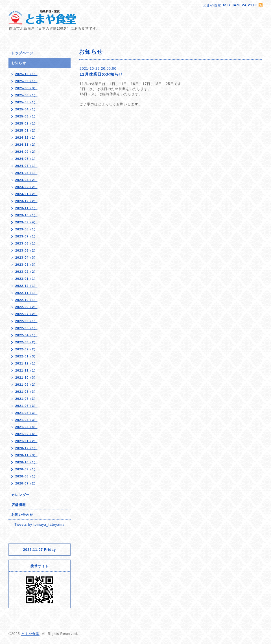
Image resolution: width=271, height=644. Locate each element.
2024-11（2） (26, 145)
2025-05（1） (26, 102)
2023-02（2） (26, 272)
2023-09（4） (26, 222)
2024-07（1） (26, 166)
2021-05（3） (26, 413)
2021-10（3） (26, 377)
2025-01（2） (26, 130)
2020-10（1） (26, 462)
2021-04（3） (26, 420)
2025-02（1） (26, 123)
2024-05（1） (26, 173)
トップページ (22, 53)
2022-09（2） (26, 307)
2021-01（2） (26, 441)
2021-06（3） (26, 406)
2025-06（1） (26, 95)
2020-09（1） (26, 469)
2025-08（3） (26, 88)
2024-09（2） (26, 152)
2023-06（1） (26, 243)
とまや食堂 (30, 634)
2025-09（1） (26, 81)
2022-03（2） (26, 342)
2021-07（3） (26, 399)
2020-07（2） (26, 483)
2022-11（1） (26, 293)
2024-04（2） (26, 180)
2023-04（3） (26, 257)
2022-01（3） (26, 356)
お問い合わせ (22, 515)
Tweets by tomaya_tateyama (40, 525)
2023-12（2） (26, 201)
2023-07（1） (26, 236)
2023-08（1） (26, 229)
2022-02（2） (26, 349)
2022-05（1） (26, 328)
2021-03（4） (26, 427)
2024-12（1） (26, 137)
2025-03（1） (26, 116)
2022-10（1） (26, 300)
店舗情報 (19, 505)
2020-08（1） (26, 476)
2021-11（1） (26, 370)
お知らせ (19, 63)
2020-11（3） (26, 455)
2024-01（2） (26, 194)
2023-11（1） (26, 208)
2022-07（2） (26, 314)
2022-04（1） (26, 335)
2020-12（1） (26, 448)
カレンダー (20, 495)
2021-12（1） (26, 363)
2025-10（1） (26, 74)
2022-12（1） (26, 286)
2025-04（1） (26, 109)
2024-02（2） (26, 187)
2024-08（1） (26, 159)
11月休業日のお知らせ (101, 74)
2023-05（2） (26, 250)
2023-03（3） (26, 265)
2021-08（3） (26, 392)
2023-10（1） (26, 215)
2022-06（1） (26, 321)
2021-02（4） (26, 434)
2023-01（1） (26, 279)
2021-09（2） (26, 385)
